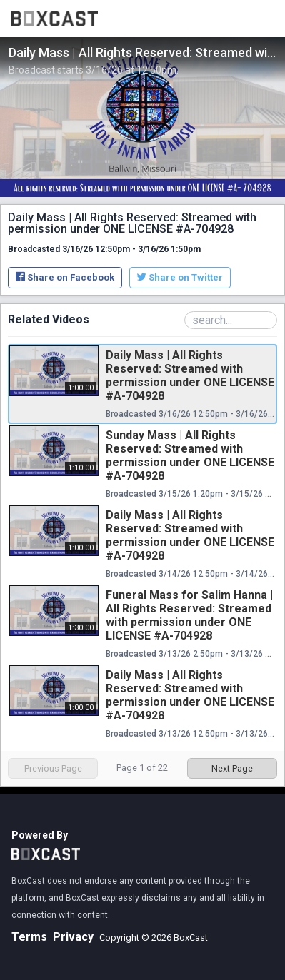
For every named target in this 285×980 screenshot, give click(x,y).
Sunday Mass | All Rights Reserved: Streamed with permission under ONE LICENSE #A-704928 (190, 455)
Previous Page (53, 768)
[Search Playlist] (231, 320)
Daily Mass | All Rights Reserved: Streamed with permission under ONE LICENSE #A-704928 (190, 375)
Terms (29, 937)
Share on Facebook (65, 277)
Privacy (73, 937)
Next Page (232, 768)
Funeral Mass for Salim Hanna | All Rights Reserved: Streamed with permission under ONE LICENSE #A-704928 (189, 615)
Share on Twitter (180, 277)
